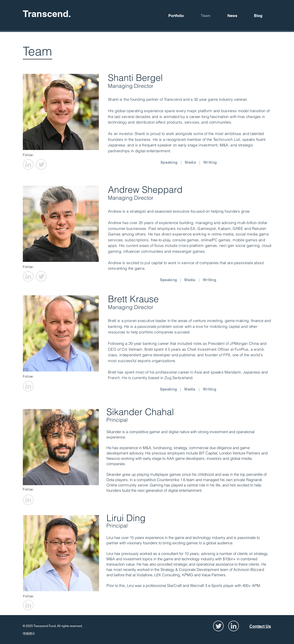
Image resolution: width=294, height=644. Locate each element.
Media (190, 162)
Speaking (169, 162)
